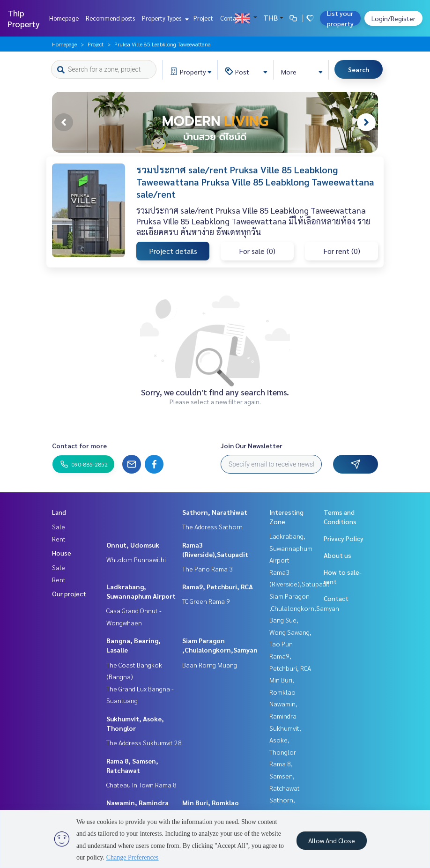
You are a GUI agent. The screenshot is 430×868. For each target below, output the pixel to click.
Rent (59, 539)
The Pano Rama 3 (208, 569)
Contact (231, 18)
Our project (69, 594)
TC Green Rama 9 (206, 601)
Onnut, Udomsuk (133, 545)
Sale (59, 527)
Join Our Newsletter (252, 445)
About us (337, 555)
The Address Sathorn (212, 527)
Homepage (64, 18)
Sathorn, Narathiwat (215, 512)
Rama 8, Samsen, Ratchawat (285, 775)
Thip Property (24, 18)
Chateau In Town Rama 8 (141, 785)
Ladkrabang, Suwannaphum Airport (291, 548)
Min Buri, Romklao (211, 802)
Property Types (164, 18)
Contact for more (79, 445)
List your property (340, 18)
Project (203, 18)
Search (359, 69)
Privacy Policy (344, 538)
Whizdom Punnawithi (136, 559)
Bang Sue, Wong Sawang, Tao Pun (290, 632)
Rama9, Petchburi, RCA (218, 586)
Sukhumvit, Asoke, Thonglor (285, 740)
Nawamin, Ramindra (137, 802)
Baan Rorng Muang (210, 665)
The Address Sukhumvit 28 (144, 742)
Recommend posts (110, 18)
